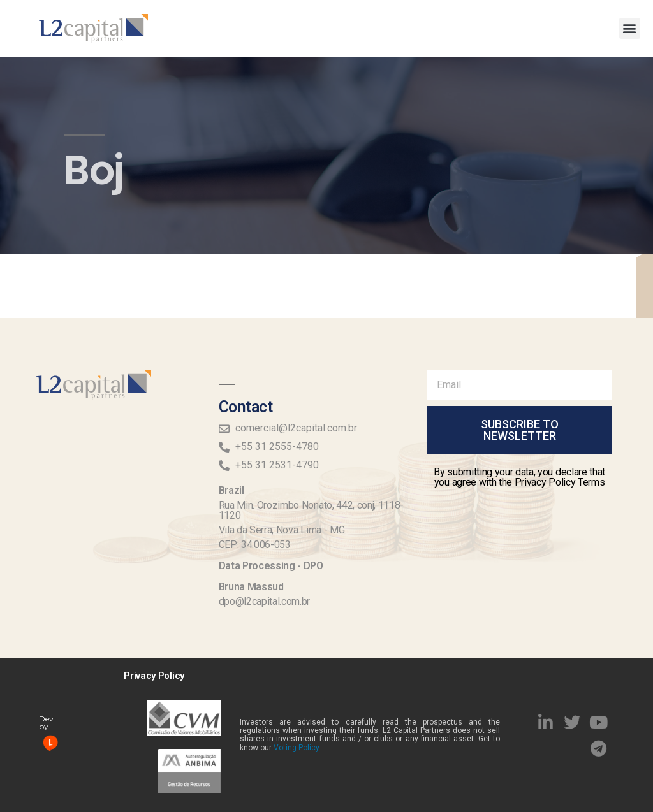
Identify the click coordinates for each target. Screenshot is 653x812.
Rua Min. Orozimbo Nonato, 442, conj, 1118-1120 (312, 510)
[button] (630, 28)
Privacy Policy (154, 676)
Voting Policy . (298, 748)
